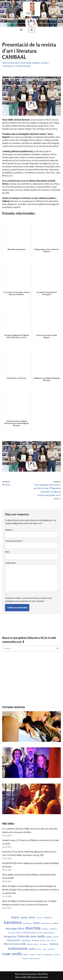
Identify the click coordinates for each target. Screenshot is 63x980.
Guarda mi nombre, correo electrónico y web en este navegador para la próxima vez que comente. (28, 600)
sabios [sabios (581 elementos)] (26, 955)
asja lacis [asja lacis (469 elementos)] (39, 918)
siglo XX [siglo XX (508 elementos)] (40, 955)
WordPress (43, 974)
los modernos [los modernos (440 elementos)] (44, 944)
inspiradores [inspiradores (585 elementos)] (26, 940)
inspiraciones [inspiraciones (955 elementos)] (13, 940)
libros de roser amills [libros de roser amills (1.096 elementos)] (15, 944)
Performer (26, 63)
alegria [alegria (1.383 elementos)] (15, 917)
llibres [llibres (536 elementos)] (36, 944)
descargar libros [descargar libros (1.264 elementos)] (15, 928)
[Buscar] (21, 30)
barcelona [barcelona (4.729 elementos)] (13, 922)
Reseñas (36, 63)
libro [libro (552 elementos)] (49, 940)
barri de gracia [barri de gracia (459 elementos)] (27, 923)
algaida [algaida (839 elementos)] (24, 917)
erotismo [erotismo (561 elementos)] (45, 929)
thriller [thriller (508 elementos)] (25, 958)
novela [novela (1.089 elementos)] (32, 949)
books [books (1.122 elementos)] (37, 923)
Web (7, 552)
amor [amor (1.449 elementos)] (32, 917)
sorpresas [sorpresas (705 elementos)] (48, 954)
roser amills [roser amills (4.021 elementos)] (12, 954)
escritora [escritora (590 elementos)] (53, 929)
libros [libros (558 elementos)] (54, 940)
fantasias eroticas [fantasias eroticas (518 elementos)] (15, 933)
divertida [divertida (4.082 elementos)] (33, 928)
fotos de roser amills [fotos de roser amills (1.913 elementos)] (31, 936)
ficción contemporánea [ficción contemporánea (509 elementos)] (46, 933)
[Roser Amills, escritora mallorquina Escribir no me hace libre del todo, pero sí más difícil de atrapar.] (32, 13)
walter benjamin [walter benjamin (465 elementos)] (34, 958)
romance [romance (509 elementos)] (51, 949)
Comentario (11, 563)
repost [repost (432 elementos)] (44, 949)
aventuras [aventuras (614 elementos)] (48, 918)
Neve (17, 974)
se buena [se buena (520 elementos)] (33, 955)
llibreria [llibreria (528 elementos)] (30, 944)
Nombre (9, 530)
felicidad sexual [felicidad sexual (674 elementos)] (29, 933)
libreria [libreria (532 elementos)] (43, 940)
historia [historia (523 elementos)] (56, 937)
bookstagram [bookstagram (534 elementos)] (46, 923)
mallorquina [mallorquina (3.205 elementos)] (18, 948)
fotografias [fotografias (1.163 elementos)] (10, 936)
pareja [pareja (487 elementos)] (39, 949)
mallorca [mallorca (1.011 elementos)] (54, 944)
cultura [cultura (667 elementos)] (55, 923)
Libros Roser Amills (11, 63)
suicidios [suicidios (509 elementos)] (57, 955)
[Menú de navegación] (31, 30)
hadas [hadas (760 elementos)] (49, 937)
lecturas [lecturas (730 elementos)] (36, 940)
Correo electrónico (14, 541)
